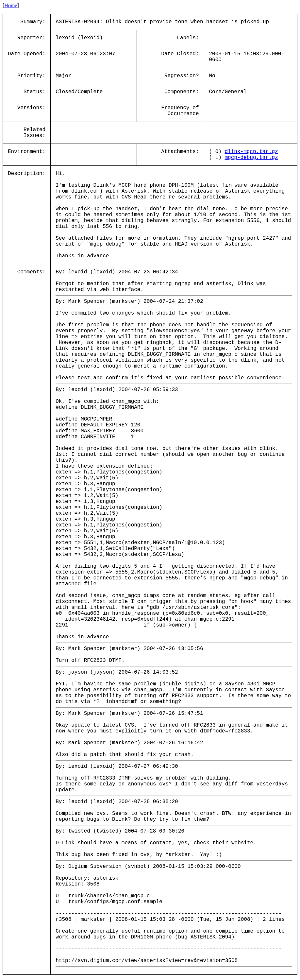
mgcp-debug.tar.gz (251, 158)
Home (11, 5)
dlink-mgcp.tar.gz (251, 152)
